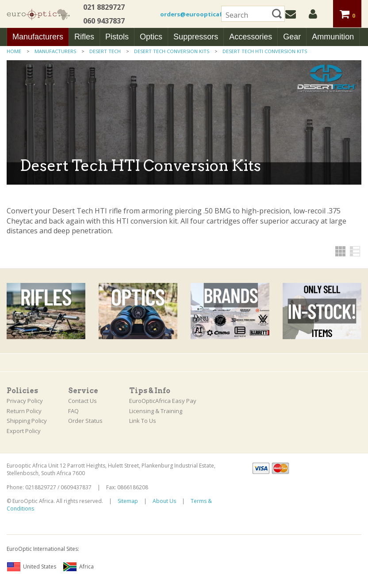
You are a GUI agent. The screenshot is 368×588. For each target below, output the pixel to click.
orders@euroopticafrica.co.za (206, 14)
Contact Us (82, 401)
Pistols (117, 37)
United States (31, 567)
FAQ (73, 411)
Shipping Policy (27, 421)
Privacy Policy (25, 401)
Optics (151, 37)
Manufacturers (38, 37)
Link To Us (143, 421)
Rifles (84, 37)
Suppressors (196, 37)
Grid (340, 251)
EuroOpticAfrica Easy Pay (163, 401)
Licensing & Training (156, 411)
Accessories (251, 37)
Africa (78, 567)
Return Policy (24, 411)
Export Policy (24, 431)
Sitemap (128, 501)
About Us (164, 501)
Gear (292, 37)
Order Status (85, 421)
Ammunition (333, 37)
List (355, 251)
